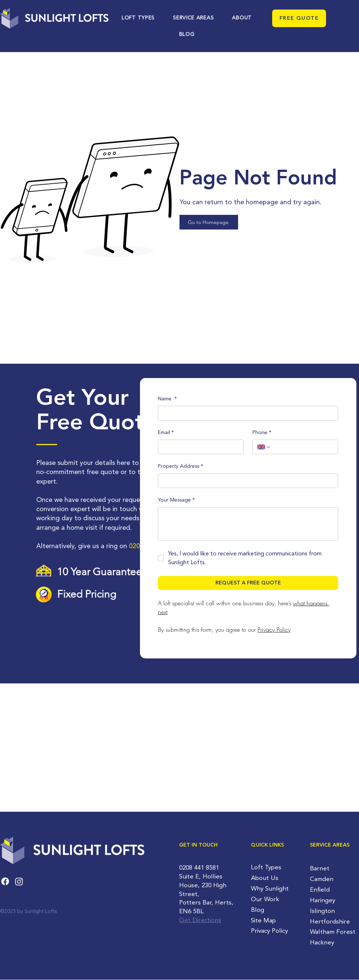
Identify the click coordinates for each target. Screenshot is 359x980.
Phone (262, 433)
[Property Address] (246, 481)
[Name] (246, 413)
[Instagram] (19, 881)
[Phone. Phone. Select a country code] (264, 447)
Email (166, 433)
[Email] (199, 447)
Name (167, 399)
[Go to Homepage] (209, 222)
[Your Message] (248, 524)
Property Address (181, 467)
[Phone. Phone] (302, 447)
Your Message (176, 500)
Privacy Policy (269, 931)
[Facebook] (5, 881)
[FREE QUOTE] (299, 18)
